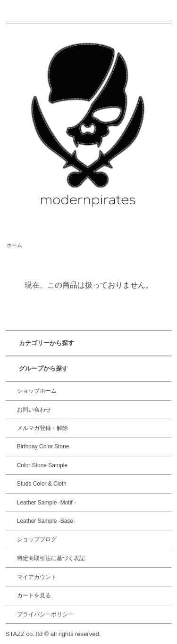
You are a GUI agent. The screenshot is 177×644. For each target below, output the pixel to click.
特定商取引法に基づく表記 (51, 558)
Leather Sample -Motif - (46, 503)
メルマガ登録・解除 (42, 428)
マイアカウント (37, 577)
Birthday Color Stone (43, 446)
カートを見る (34, 595)
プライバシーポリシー (45, 614)
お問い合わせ (34, 410)
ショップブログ (37, 539)
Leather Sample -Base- (46, 521)
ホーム (14, 245)
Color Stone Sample (42, 465)
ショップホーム (37, 391)
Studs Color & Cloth (42, 484)
